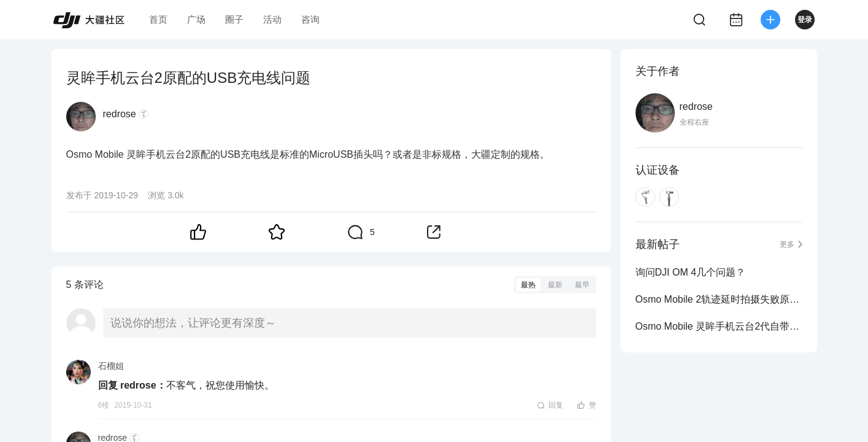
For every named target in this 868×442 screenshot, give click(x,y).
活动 (272, 19)
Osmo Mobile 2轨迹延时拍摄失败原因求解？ (719, 299)
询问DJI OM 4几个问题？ (691, 272)
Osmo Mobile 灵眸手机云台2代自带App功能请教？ (719, 326)
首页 (158, 19)
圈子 (234, 19)
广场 (196, 19)
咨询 (310, 19)
